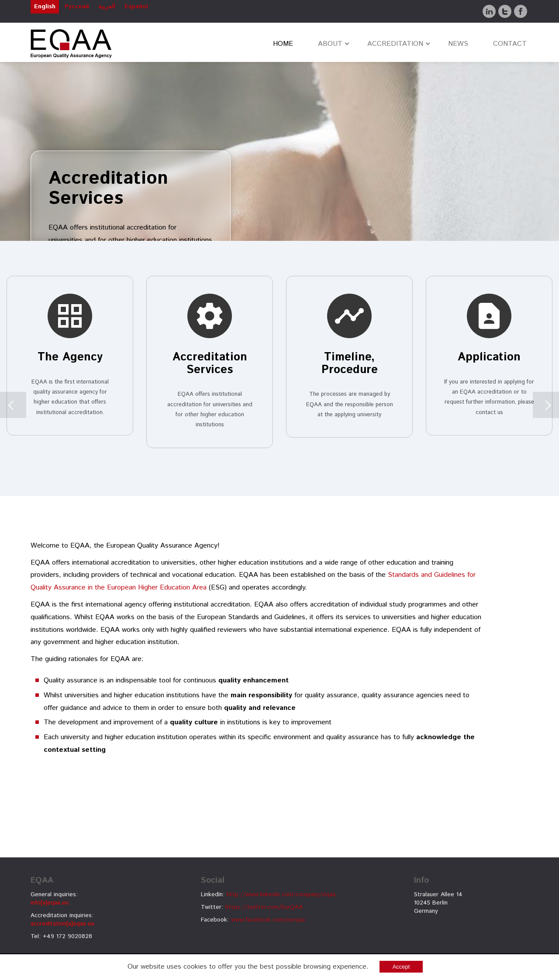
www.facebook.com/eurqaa (268, 920)
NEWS (458, 44)
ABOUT (330, 44)
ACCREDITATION (395, 44)
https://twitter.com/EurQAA (264, 907)
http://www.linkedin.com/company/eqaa (281, 894)
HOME (283, 44)
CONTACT (510, 44)
